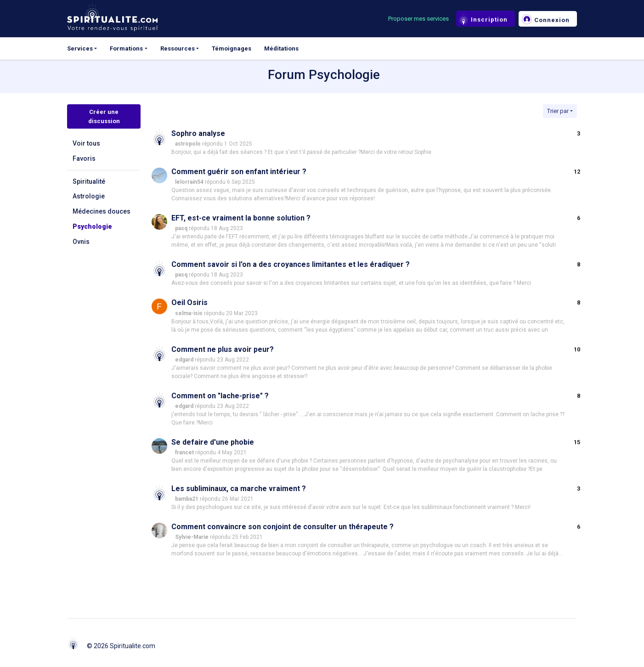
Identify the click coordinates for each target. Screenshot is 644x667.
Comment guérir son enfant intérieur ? (239, 172)
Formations (126, 48)
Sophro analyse (198, 133)
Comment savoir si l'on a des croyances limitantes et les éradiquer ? (291, 264)
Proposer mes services (418, 19)
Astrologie (89, 196)
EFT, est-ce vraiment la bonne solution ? (241, 218)
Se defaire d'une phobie (213, 442)
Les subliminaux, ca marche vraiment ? (239, 489)
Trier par (558, 111)
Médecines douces (102, 211)
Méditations (281, 48)
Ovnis (81, 242)
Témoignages (232, 48)
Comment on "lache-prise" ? (220, 396)
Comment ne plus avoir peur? (223, 349)
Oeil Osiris (189, 302)
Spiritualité (89, 181)
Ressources (178, 48)
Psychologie (92, 226)
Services (80, 48)
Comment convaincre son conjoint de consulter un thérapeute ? (282, 527)
